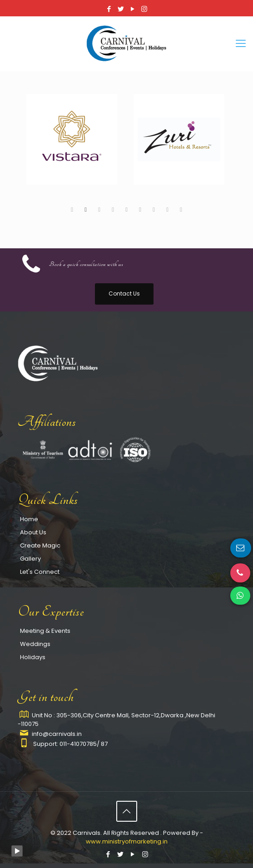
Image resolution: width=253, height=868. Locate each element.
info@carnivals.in (57, 734)
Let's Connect (40, 572)
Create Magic (40, 545)
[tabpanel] (73, 147)
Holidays (33, 657)
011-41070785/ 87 (84, 744)
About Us (33, 532)
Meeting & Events (45, 631)
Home (29, 519)
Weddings (35, 644)
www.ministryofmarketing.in (127, 841)
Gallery (30, 559)
